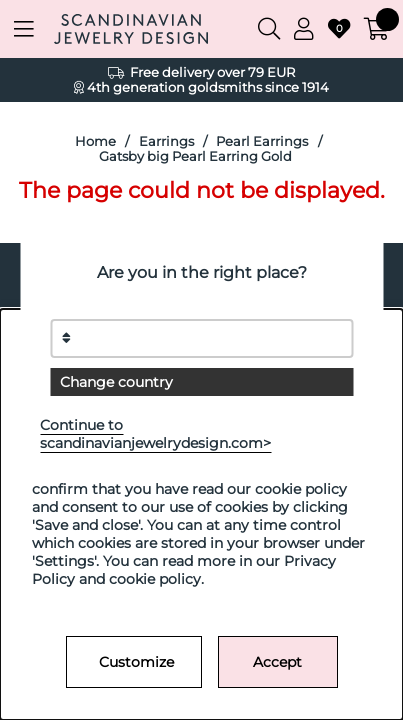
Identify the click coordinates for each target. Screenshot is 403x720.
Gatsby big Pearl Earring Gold (195, 156)
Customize (136, 662)
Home (95, 141)
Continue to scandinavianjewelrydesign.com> (155, 434)
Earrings (166, 141)
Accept (277, 662)
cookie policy (155, 579)
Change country (116, 382)
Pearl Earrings (262, 141)
